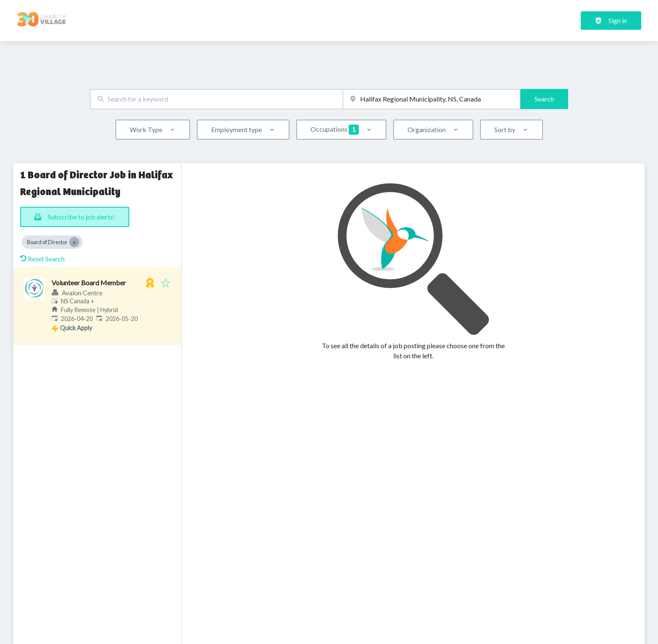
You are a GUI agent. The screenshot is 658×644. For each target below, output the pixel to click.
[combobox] (216, 99)
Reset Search (42, 259)
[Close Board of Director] (74, 242)
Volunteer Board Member (89, 283)
